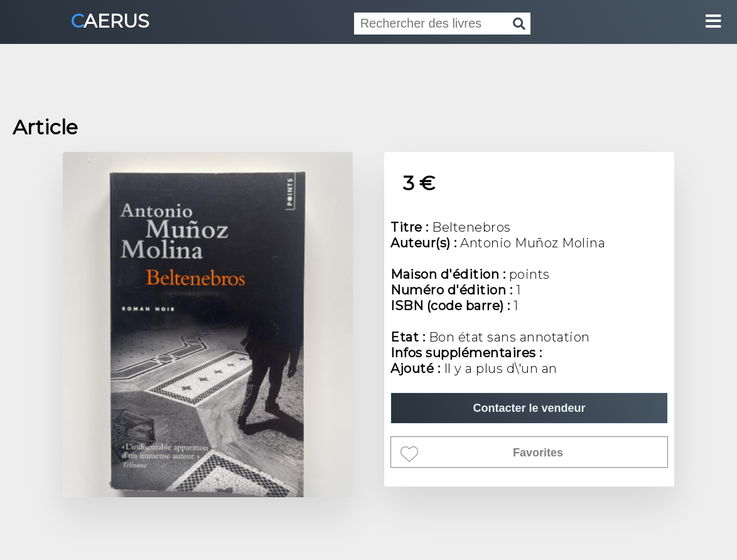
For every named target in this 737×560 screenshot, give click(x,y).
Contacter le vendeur (529, 408)
